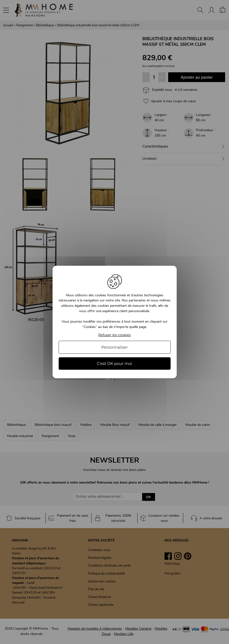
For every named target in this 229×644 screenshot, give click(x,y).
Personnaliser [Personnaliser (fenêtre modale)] (114, 347)
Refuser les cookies (114, 335)
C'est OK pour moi (114, 364)
